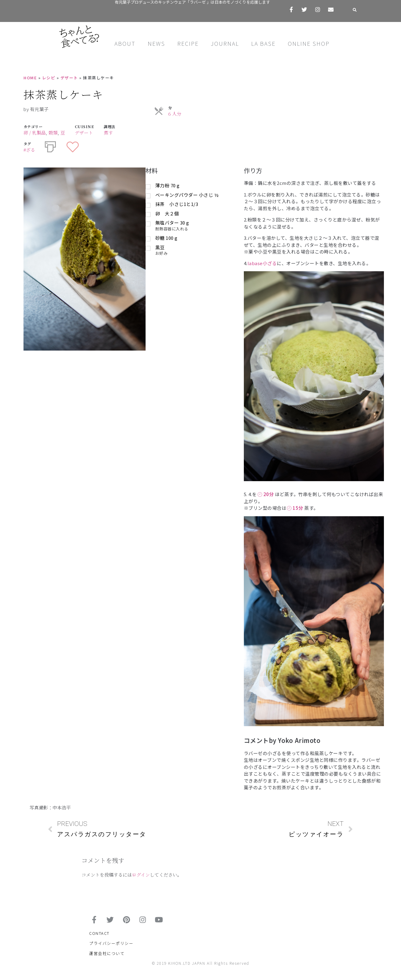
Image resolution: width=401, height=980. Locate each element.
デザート (69, 78)
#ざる (29, 150)
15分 (295, 508)
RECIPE (188, 43)
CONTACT (99, 936)
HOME (30, 78)
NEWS (156, 43)
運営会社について (107, 956)
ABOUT (125, 43)
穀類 (53, 133)
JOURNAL (225, 43)
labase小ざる (262, 263)
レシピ (49, 78)
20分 (266, 494)
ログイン (141, 875)
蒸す (108, 133)
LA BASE (263, 43)
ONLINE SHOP (309, 43)
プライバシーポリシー (111, 946)
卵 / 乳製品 (35, 133)
